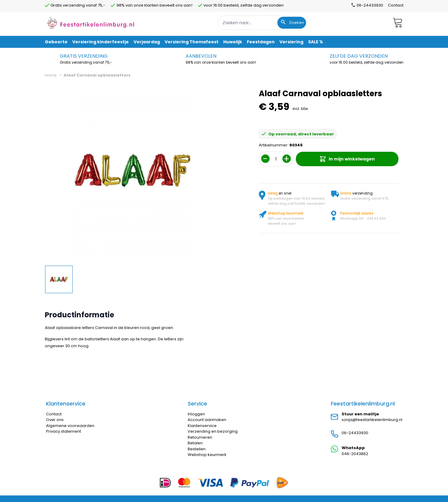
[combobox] (262, 23)
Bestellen (197, 449)
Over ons (55, 420)
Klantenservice (202, 426)
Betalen (195, 443)
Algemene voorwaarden (70, 426)
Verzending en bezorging (213, 431)
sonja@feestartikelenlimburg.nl (372, 420)
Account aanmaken (207, 420)
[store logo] (91, 23)
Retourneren (200, 437)
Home (51, 75)
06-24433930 (355, 433)
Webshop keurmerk (207, 455)
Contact (396, 5)
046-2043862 (355, 454)
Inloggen (196, 414)
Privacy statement (64, 431)
